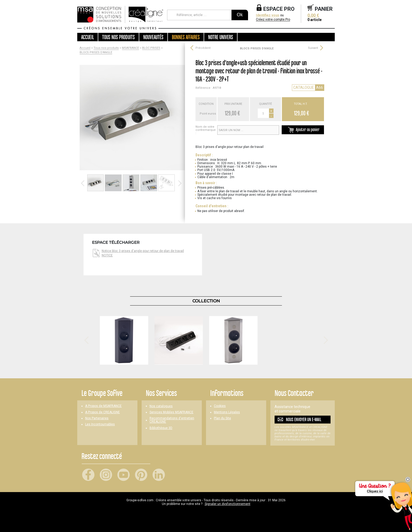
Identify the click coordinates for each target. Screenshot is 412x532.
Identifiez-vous (268, 15)
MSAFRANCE (130, 48)
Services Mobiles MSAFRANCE (171, 412)
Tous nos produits (106, 48)
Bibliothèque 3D (161, 428)
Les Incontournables (100, 424)
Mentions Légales (227, 412)
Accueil (87, 37)
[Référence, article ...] (199, 15)
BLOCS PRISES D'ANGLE (96, 53)
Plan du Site (222, 418)
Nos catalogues (161, 406)
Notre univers (221, 37)
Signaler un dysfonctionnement (228, 504)
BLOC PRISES (151, 48)
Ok (240, 15)
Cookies (220, 406)
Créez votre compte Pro (273, 20)
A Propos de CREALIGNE (102, 412)
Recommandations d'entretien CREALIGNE (172, 420)
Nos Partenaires (97, 418)
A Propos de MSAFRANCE (103, 406)
